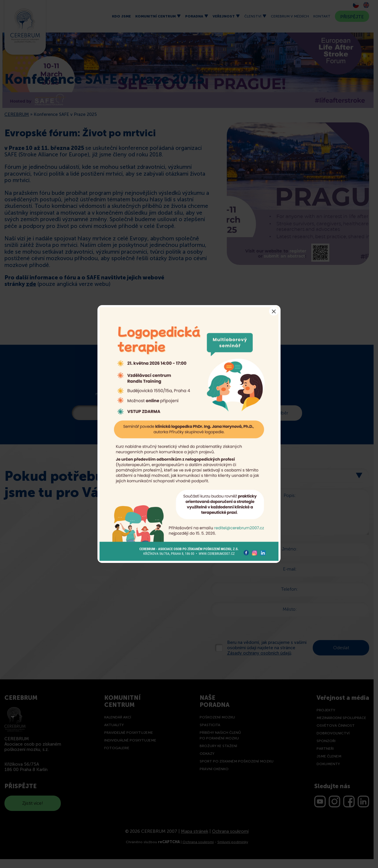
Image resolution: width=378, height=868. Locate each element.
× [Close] (274, 311)
